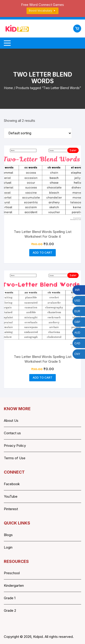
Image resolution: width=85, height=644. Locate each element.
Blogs (8, 535)
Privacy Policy (15, 446)
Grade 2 (10, 610)
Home (8, 88)
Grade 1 (10, 598)
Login (8, 547)
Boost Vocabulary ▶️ (42, 11)
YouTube (11, 496)
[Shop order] (38, 133)
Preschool (12, 573)
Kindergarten (14, 585)
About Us (11, 421)
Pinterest (11, 509)
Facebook (12, 484)
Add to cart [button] (42, 253)
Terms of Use (15, 458)
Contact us (12, 433)
